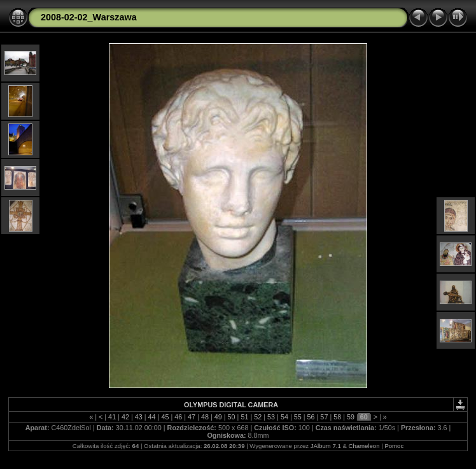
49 (218, 417)
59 (351, 417)
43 (139, 417)
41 (112, 417)
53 (271, 417)
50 (232, 417)
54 (284, 417)
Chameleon (364, 446)
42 (125, 417)
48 (205, 417)
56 (311, 417)
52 (258, 417)
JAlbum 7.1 (326, 446)
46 (178, 417)
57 (324, 417)
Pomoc (394, 446)
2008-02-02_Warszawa (89, 17)
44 (152, 417)
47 (192, 417)
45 (165, 417)
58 (337, 417)
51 (244, 417)
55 (298, 417)
